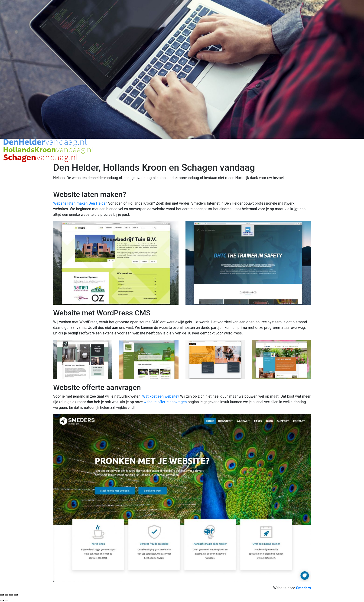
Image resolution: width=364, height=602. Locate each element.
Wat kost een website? (161, 396)
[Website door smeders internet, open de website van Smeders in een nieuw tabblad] (303, 588)
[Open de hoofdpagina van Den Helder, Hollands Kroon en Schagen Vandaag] (48, 150)
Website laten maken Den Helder (80, 203)
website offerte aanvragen (165, 402)
